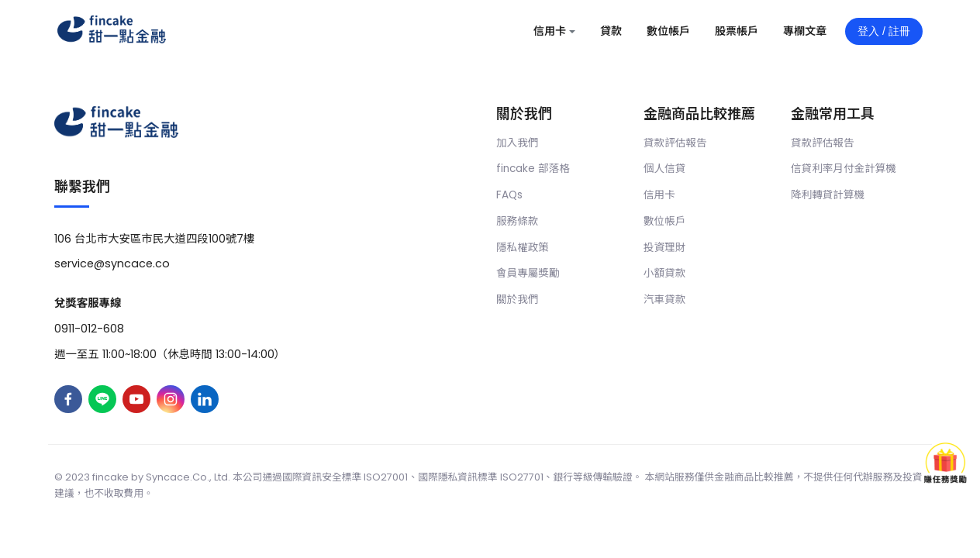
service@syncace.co (112, 263)
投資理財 (664, 248)
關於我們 (517, 300)
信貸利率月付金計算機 (844, 169)
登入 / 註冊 (884, 31)
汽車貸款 (664, 300)
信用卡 (659, 195)
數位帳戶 (664, 221)
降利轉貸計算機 (828, 195)
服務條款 (517, 221)
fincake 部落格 (533, 169)
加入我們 (517, 143)
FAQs (509, 195)
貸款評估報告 (675, 143)
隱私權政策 (523, 248)
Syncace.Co (176, 477)
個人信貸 (664, 169)
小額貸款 (664, 273)
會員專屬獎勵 (528, 273)
